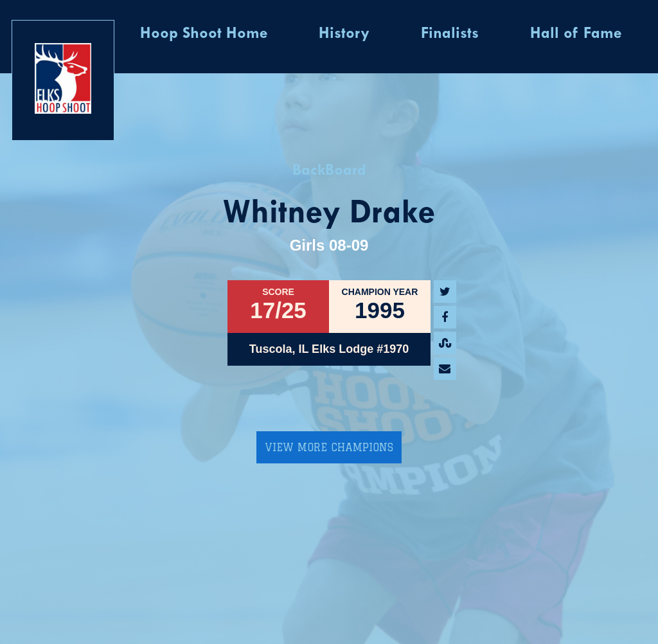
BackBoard (329, 171)
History (344, 34)
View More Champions (329, 447)
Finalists (450, 34)
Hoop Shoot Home (204, 34)
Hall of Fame (576, 34)
